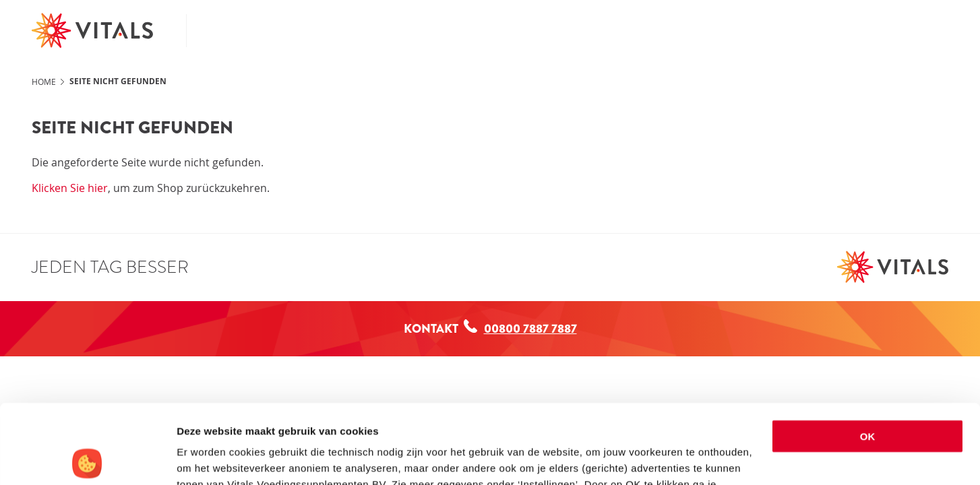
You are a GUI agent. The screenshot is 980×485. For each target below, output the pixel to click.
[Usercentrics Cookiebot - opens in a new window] (87, 459)
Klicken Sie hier (70, 188)
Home (44, 82)
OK (868, 357)
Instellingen (205, 458)
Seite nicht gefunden (118, 81)
